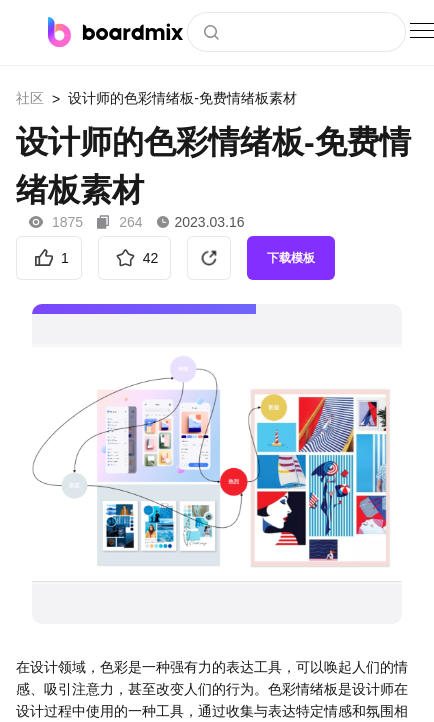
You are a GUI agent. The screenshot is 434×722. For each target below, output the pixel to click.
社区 (30, 98)
